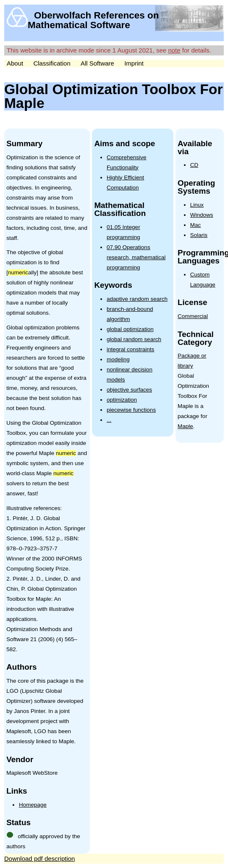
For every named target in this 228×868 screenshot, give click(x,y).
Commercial (193, 316)
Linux (197, 205)
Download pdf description (39, 859)
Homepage (33, 805)
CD (194, 165)
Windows (202, 215)
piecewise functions (131, 410)
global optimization (130, 329)
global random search (134, 339)
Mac (196, 225)
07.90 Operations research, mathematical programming (136, 257)
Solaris (199, 235)
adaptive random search (137, 299)
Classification (52, 63)
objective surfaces (129, 390)
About (15, 63)
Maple (185, 426)
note (174, 50)
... (109, 420)
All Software (97, 63)
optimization (122, 400)
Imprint (134, 63)
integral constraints (130, 349)
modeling (118, 359)
